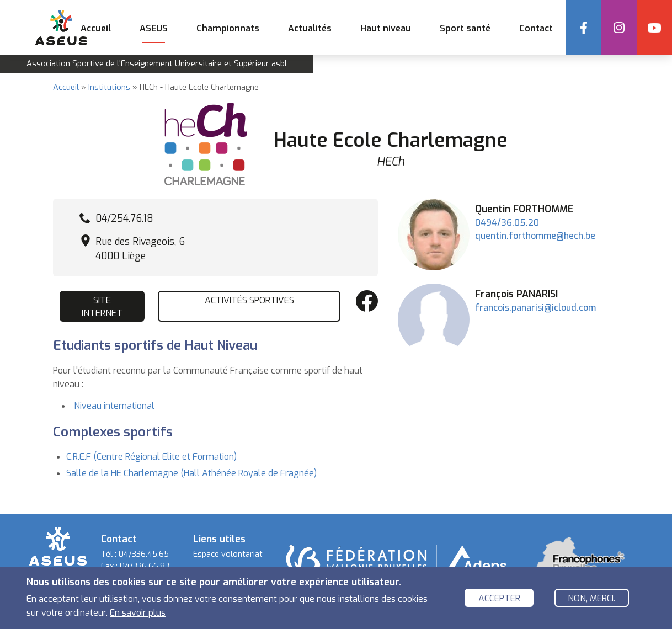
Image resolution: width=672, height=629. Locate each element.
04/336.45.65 (144, 554)
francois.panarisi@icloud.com (535, 308)
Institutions (109, 87)
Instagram (619, 28)
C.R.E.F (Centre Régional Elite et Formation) (151, 457)
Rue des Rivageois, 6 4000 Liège (140, 249)
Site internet (102, 306)
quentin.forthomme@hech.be (535, 236)
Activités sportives (249, 300)
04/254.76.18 (124, 218)
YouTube (654, 28)
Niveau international (114, 406)
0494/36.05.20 (507, 223)
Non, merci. (591, 599)
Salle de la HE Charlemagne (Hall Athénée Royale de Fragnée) (191, 473)
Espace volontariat (228, 554)
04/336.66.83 (145, 566)
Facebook (584, 28)
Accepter (499, 599)
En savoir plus (138, 614)
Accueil (96, 28)
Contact (536, 28)
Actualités (310, 28)
